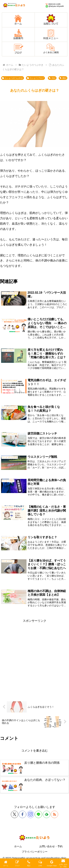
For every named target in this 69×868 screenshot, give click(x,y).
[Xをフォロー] (15, 814)
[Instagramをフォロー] (31, 814)
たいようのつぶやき (12, 78)
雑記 (63, 78)
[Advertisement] (34, 658)
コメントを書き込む (35, 751)
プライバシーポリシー (35, 852)
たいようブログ (35, 78)
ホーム (18, 846)
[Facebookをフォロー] (22, 814)
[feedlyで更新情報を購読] (47, 814)
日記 (52, 78)
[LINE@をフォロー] (38, 814)
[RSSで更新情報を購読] (54, 814)
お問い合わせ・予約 (51, 846)
